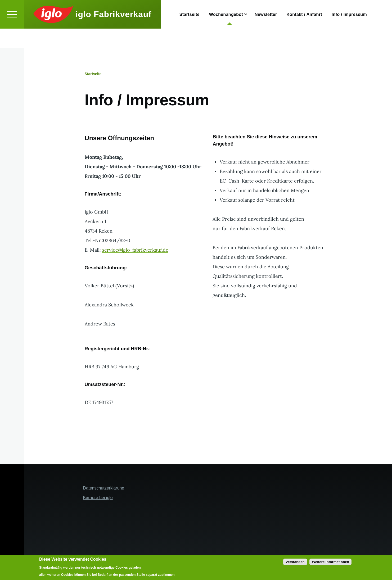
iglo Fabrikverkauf (113, 33)
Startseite (93, 74)
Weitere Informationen (330, 562)
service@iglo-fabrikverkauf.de (135, 250)
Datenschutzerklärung (104, 488)
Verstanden (295, 562)
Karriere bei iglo (98, 498)
